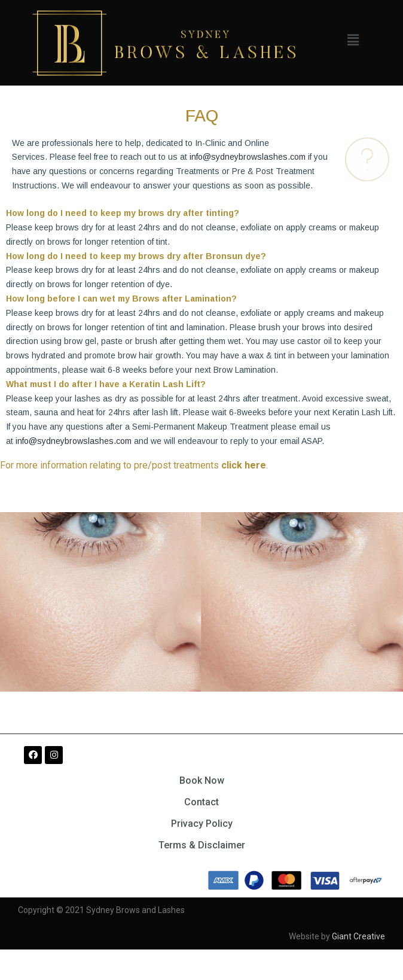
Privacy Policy (202, 824)
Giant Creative (358, 936)
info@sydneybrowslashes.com (248, 157)
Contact (202, 802)
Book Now (202, 780)
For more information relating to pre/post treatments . (134, 465)
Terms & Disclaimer (202, 845)
